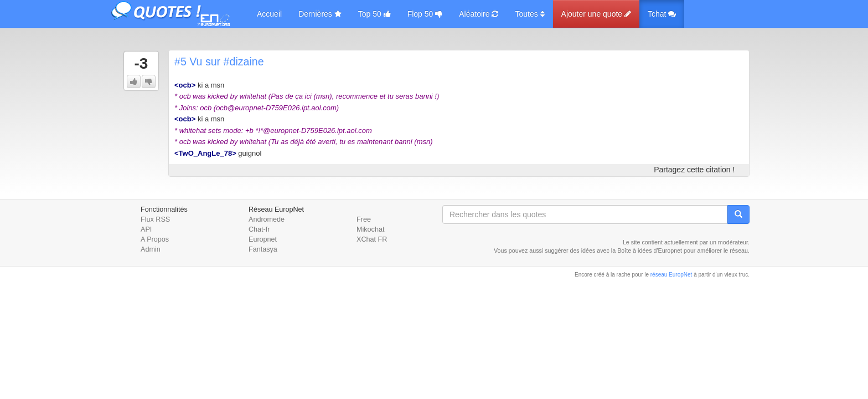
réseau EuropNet (671, 275)
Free (364, 219)
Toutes (529, 14)
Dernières (320, 14)
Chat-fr (259, 229)
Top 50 (374, 14)
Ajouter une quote (596, 14)
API (146, 229)
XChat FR (372, 239)
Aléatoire (479, 14)
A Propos (155, 239)
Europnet (263, 239)
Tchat (662, 14)
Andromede (267, 219)
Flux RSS (155, 219)
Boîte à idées (634, 250)
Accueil (269, 14)
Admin (151, 249)
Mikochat (370, 229)
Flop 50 (425, 14)
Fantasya (263, 249)
